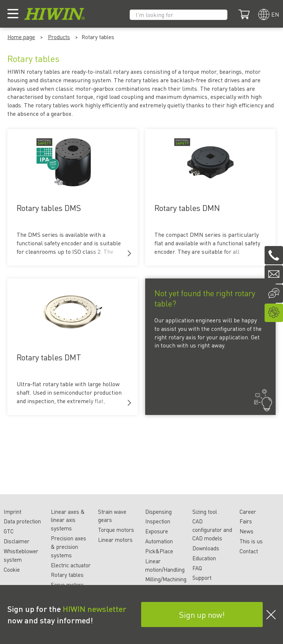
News (247, 531)
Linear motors (115, 540)
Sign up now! (202, 614)
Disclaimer (17, 541)
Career (248, 512)
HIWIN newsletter (95, 609)
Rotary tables (67, 575)
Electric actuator (71, 565)
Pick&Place (159, 551)
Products (59, 37)
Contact (249, 551)
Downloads (206, 548)
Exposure (157, 531)
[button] (129, 253)
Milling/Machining (166, 579)
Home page (21, 37)
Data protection (22, 521)
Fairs (246, 521)
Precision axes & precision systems (69, 547)
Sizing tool (205, 512)
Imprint (13, 512)
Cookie (12, 569)
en (275, 14)
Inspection (158, 521)
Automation (159, 541)
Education (204, 558)
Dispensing (158, 512)
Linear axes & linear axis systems (68, 520)
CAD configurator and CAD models (212, 530)
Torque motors (116, 530)
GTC (9, 531)
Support (202, 578)
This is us (251, 541)
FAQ (197, 568)
